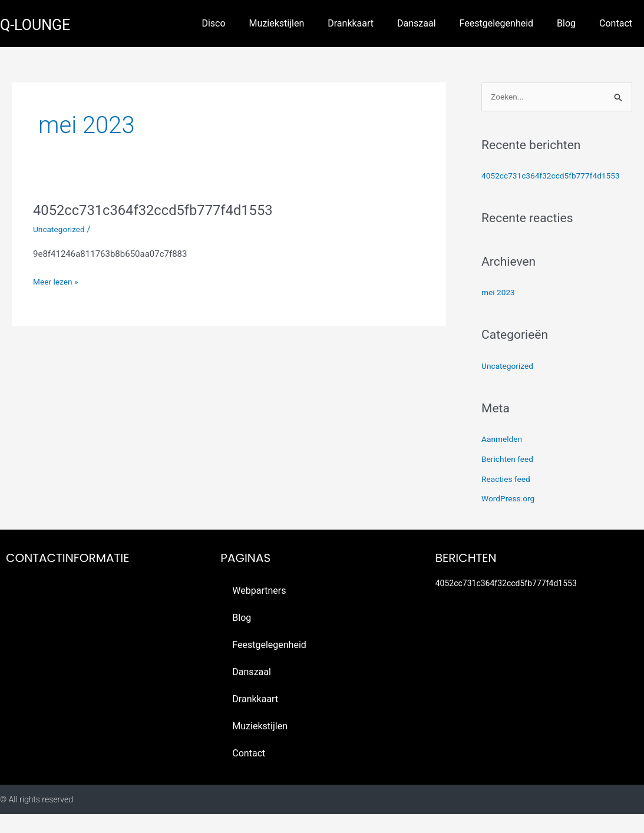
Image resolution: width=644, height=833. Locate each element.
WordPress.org (511, 518)
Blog (566, 23)
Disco (213, 23)
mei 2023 (500, 311)
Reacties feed (508, 498)
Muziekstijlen (277, 23)
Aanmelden (504, 458)
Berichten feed (510, 478)
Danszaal (417, 23)
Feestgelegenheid (497, 23)
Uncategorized (61, 229)
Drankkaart (351, 23)
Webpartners (259, 609)
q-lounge (42, 24)
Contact (616, 23)
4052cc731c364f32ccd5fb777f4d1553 (164, 210)
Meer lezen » (58, 281)
